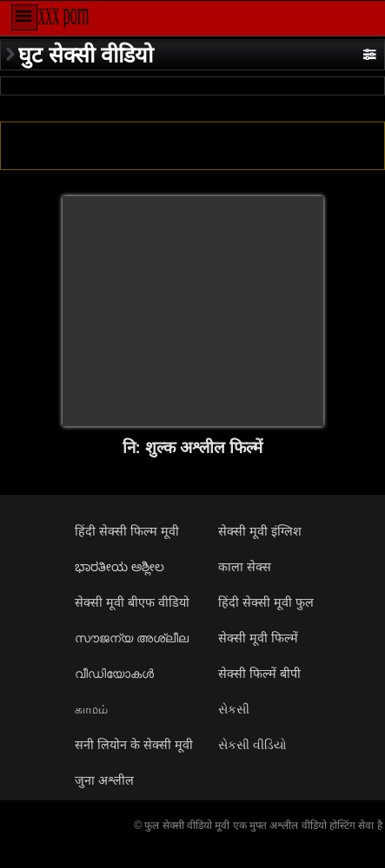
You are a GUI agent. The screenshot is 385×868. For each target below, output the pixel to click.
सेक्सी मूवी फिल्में (258, 638)
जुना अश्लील (104, 780)
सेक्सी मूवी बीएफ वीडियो (132, 602)
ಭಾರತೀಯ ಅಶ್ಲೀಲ (119, 567)
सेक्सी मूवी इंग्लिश (260, 531)
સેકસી (234, 709)
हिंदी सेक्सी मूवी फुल (266, 602)
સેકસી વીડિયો (252, 745)
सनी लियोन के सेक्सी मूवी (134, 745)
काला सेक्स (245, 567)
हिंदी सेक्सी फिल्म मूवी (127, 531)
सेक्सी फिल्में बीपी (259, 674)
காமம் (91, 709)
